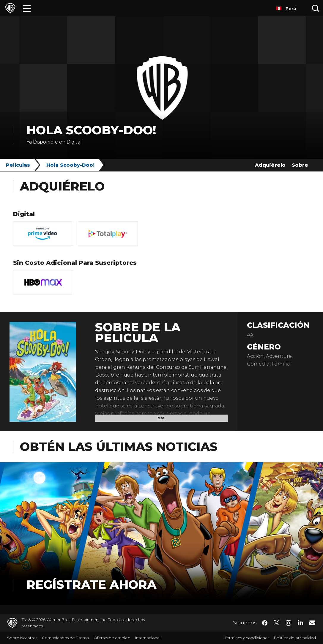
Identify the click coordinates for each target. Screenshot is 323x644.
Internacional (148, 638)
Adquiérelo (270, 165)
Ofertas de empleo (112, 638)
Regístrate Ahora (91, 584)
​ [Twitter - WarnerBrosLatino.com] (277, 623)
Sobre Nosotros (22, 638)
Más (162, 418)
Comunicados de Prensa (65, 638)
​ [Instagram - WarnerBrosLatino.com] (289, 623)
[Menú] (27, 8)
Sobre (300, 165)
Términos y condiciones (247, 638)
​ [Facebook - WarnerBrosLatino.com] (265, 623)
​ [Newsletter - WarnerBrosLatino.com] (312, 623)
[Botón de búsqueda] (316, 8)
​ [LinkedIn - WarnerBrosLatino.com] (300, 622)
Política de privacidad (295, 638)
